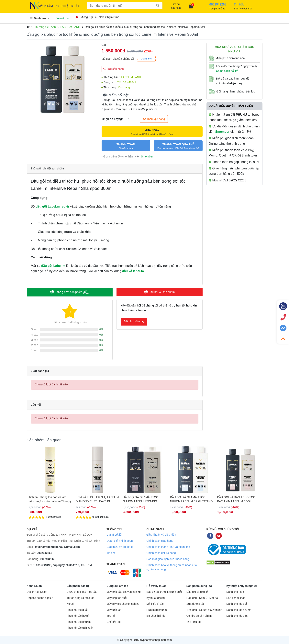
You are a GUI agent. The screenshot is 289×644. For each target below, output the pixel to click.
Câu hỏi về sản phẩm (159, 292)
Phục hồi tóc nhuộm (79, 622)
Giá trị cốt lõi (114, 535)
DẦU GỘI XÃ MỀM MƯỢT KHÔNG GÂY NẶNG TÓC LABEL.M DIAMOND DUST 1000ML (50, 499)
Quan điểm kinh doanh (120, 541)
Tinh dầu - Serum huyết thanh (204, 610)
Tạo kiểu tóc (194, 622)
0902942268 (45, 553)
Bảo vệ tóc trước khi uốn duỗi (164, 592)
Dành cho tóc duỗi (237, 604)
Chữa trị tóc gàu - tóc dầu (82, 592)
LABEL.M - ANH (70, 27)
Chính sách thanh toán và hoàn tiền (168, 547)
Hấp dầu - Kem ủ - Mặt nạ (202, 598)
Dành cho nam (235, 592)
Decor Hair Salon (37, 592)
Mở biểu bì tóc (155, 604)
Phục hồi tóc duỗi (77, 610)
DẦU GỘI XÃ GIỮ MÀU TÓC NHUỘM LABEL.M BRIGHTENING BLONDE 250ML (239, 499)
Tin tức (111, 553)
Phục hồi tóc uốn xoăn (80, 628)
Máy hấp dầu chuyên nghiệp (124, 592)
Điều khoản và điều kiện (161, 535)
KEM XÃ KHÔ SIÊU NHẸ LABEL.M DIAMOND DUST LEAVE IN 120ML (144, 499)
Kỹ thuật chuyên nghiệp (242, 586)
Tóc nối (111, 616)
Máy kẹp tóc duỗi (117, 598)
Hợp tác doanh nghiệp (40, 598)
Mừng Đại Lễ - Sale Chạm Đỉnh (98, 17)
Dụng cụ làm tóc (117, 586)
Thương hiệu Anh (45, 27)
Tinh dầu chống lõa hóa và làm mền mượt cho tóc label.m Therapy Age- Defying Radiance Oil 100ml (97, 499)
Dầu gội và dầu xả (197, 592)
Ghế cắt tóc (113, 622)
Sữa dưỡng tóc (195, 604)
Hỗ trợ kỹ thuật (156, 586)
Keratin (71, 604)
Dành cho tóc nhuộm (239, 610)
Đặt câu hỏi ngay (134, 321)
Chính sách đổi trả (227, 71)
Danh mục (40, 18)
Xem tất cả (62, 18)
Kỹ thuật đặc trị (156, 598)
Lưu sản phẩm (114, 69)
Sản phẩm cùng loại (200, 586)
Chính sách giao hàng (160, 541)
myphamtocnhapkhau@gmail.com (57, 547)
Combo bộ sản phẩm (199, 616)
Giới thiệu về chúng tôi (120, 547)
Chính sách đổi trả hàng (161, 553)
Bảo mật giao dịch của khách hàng (168, 559)
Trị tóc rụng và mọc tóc (80, 598)
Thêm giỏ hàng (154, 119)
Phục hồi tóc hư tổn (78, 616)
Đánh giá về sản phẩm (70, 292)
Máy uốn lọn (114, 610)
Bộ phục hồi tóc (156, 616)
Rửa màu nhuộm (156, 610)
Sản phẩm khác (236, 598)
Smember (147, 156)
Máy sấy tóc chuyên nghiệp (123, 604)
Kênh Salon (34, 586)
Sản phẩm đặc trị (78, 586)
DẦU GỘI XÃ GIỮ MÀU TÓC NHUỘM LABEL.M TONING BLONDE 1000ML (188, 499)
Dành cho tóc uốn (237, 616)
